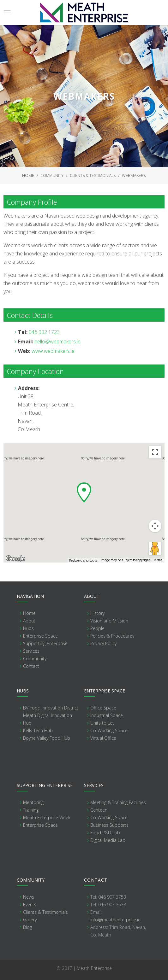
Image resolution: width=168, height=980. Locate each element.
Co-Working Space (109, 730)
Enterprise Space (40, 636)
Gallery (30, 920)
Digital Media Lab (108, 840)
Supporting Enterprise (45, 643)
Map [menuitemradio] (18, 452)
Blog (27, 927)
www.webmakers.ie (53, 351)
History (97, 613)
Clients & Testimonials (93, 175)
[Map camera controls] (155, 526)
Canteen (99, 810)
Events (30, 904)
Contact (31, 666)
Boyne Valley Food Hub (47, 738)
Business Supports (109, 825)
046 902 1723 (44, 332)
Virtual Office (103, 738)
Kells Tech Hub (38, 730)
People (97, 628)
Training (31, 810)
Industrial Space (107, 715)
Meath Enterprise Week (47, 817)
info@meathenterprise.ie (115, 920)
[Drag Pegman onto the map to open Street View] (155, 549)
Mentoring (33, 802)
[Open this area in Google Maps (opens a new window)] (15, 558)
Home (28, 175)
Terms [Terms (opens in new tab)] (158, 560)
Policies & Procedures (112, 636)
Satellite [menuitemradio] (46, 452)
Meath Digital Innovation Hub (48, 719)
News (29, 897)
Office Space (103, 708)
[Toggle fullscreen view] (155, 452)
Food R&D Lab (105, 833)
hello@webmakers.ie (57, 341)
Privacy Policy (103, 643)
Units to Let (102, 723)
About (29, 621)
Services (31, 651)
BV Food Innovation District (51, 708)
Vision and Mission (109, 621)
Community (52, 175)
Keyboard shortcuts (83, 560)
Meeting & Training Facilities (118, 802)
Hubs (28, 628)
